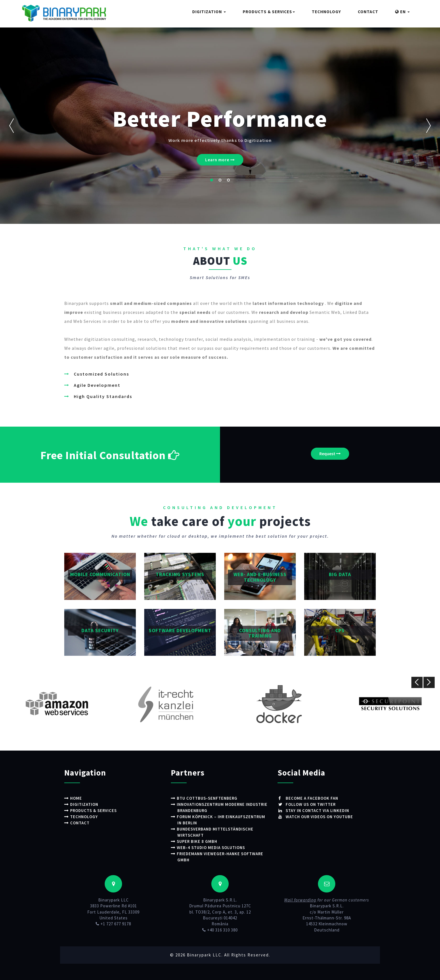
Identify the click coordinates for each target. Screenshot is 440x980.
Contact (368, 12)
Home (76, 798)
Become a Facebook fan (311, 798)
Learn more (220, 160)
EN (402, 12)
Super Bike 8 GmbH (198, 840)
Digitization (209, 12)
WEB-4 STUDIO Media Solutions (212, 846)
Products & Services (269, 12)
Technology (326, 12)
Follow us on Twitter (311, 804)
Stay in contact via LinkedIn (318, 810)
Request (330, 454)
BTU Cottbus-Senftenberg (208, 798)
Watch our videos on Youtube (320, 816)
